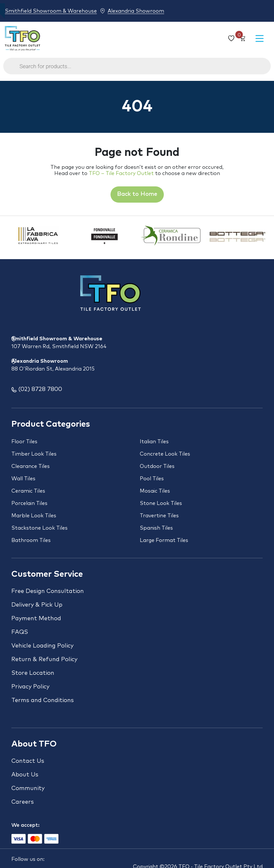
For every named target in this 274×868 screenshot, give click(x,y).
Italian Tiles (154, 442)
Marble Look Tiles (34, 516)
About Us (25, 775)
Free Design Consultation (48, 591)
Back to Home (137, 194)
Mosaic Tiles (155, 491)
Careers (23, 802)
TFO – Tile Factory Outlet (121, 173)
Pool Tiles (152, 479)
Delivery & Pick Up (37, 605)
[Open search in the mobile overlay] (137, 69)
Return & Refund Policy (44, 660)
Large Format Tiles (164, 540)
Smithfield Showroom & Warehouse (51, 11)
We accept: (26, 825)
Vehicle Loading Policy (42, 646)
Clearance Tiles (31, 466)
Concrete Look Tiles (165, 454)
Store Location (33, 673)
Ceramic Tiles (28, 491)
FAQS (20, 632)
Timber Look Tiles (34, 454)
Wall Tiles (23, 479)
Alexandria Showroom (136, 11)
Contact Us (28, 761)
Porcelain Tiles (29, 503)
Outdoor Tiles (157, 466)
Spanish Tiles (156, 528)
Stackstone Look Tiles (39, 528)
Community (28, 788)
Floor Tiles (24, 442)
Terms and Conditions (43, 700)
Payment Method (36, 619)
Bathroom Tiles (31, 540)
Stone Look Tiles (161, 503)
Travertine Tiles (159, 516)
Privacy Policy (30, 687)
